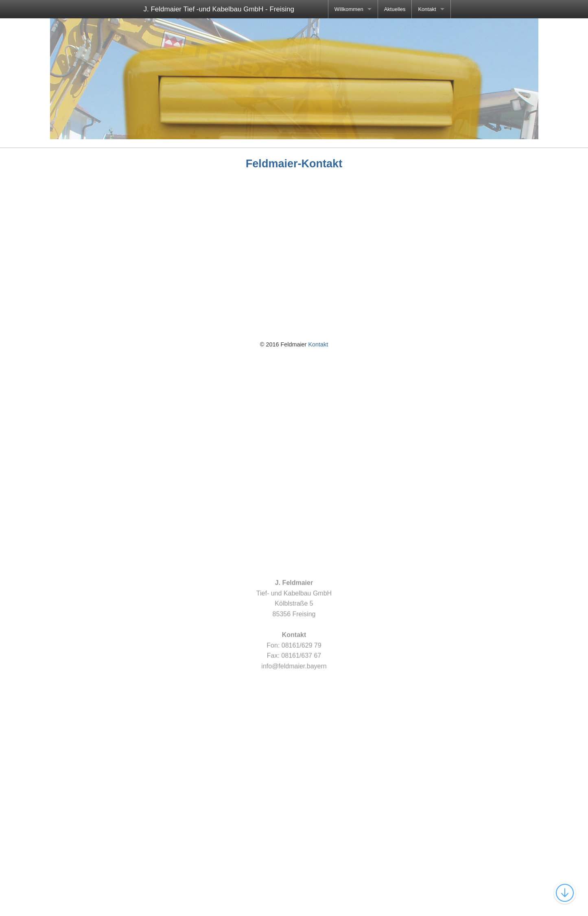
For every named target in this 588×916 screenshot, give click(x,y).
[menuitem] (353, 9)
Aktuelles (395, 9)
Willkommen (349, 9)
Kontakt (427, 9)
